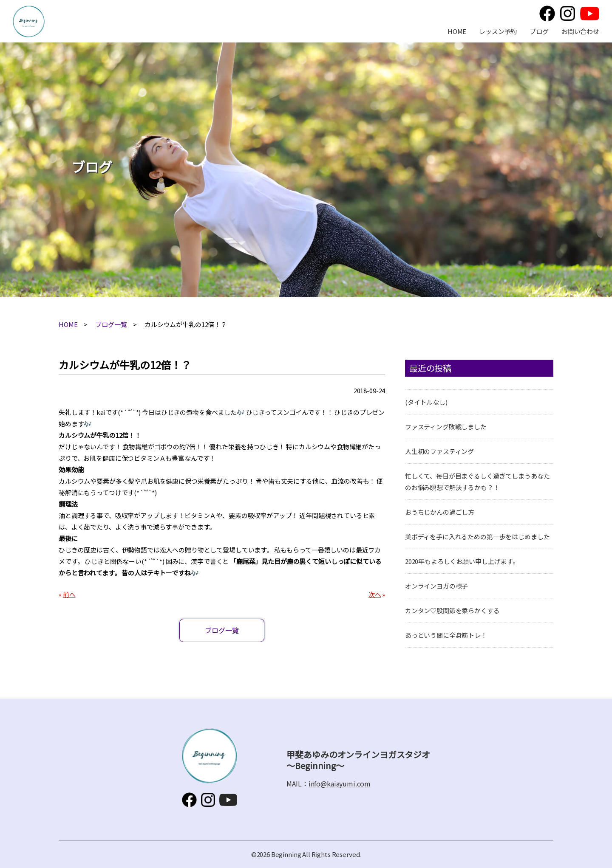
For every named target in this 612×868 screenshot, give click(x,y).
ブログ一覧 (111, 324)
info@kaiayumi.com (340, 783)
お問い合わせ (580, 31)
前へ (69, 594)
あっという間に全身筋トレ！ (446, 635)
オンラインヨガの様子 (437, 586)
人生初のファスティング (439, 451)
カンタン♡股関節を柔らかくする (452, 610)
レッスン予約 (498, 31)
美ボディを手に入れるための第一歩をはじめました (477, 537)
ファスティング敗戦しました (446, 427)
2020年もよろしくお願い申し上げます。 (462, 561)
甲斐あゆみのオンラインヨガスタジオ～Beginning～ (29, 21)
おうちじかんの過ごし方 (440, 512)
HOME (457, 31)
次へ (375, 594)
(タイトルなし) (426, 402)
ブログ (539, 31)
